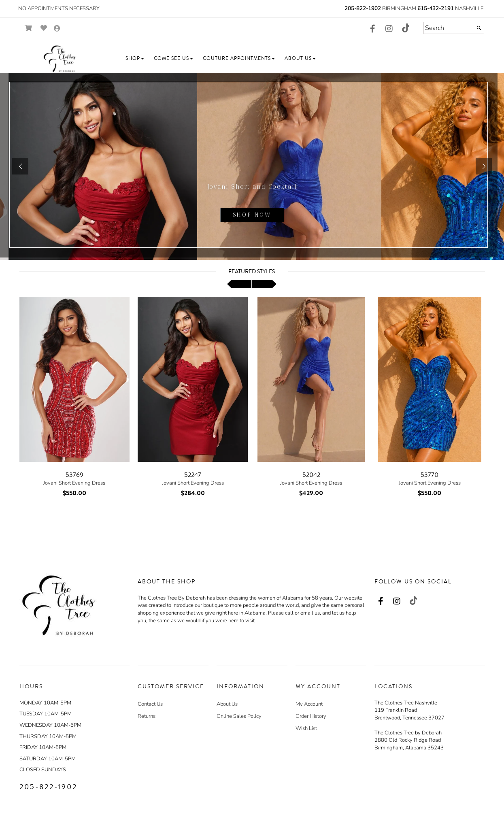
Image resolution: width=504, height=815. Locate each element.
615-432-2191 (436, 9)
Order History (311, 716)
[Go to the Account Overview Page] (57, 29)
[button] (135, 59)
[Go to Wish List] (44, 28)
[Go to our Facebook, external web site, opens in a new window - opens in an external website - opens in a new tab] (373, 29)
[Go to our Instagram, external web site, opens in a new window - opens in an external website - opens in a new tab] (389, 29)
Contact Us (150, 704)
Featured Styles (252, 272)
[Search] (454, 28)
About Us (227, 704)
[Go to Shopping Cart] (29, 28)
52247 (193, 475)
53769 (74, 475)
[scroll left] (239, 284)
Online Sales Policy (239, 716)
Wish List (306, 728)
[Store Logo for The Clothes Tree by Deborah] (60, 59)
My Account (309, 704)
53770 (430, 475)
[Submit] (479, 28)
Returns (147, 716)
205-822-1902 (363, 9)
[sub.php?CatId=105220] (252, 166)
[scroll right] (264, 284)
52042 (311, 475)
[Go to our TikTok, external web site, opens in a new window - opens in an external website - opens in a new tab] (405, 28)
